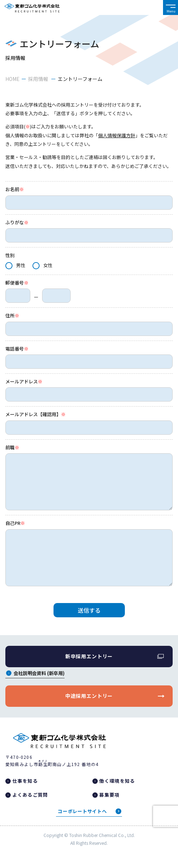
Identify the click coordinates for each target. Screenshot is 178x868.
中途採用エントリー (89, 696)
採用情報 (39, 79)
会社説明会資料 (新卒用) (39, 674)
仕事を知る (25, 781)
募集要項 (109, 795)
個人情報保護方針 (117, 135)
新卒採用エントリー (89, 656)
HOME (12, 79)
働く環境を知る (117, 781)
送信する (89, 610)
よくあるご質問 (30, 795)
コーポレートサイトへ (82, 811)
